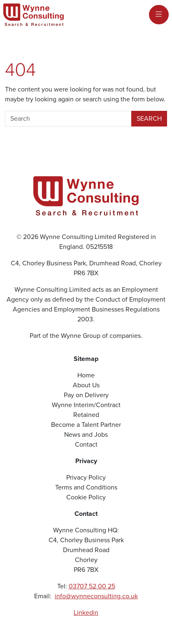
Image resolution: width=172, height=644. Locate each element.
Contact (86, 444)
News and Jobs (86, 434)
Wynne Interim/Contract (86, 405)
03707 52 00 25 (92, 586)
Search (149, 118)
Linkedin (86, 612)
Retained (86, 415)
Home (86, 375)
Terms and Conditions (86, 487)
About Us (86, 385)
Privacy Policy (86, 477)
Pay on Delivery (86, 395)
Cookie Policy (86, 497)
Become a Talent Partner (86, 425)
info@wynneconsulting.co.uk (96, 596)
